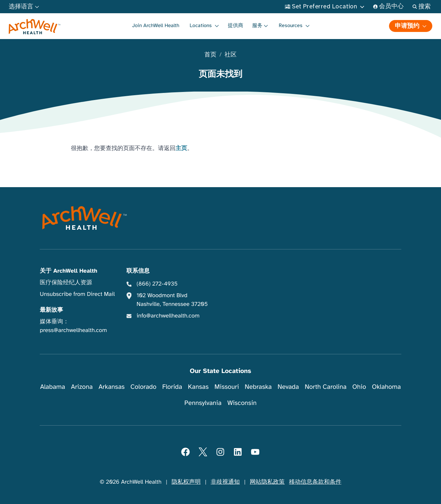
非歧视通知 (225, 482)
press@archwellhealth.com (73, 330)
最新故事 (51, 310)
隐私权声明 (186, 482)
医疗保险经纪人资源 (66, 283)
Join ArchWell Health (156, 25)
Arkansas (112, 387)
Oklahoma (386, 387)
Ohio (359, 387)
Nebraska (258, 387)
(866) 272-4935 (157, 284)
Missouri (227, 387)
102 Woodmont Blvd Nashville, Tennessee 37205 (172, 300)
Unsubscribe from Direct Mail (77, 294)
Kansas (198, 387)
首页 (210, 55)
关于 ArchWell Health (68, 271)
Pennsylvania (203, 403)
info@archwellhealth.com (168, 316)
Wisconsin (242, 403)
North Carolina (326, 387)
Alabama (53, 387)
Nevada (288, 387)
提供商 (236, 25)
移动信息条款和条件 (315, 482)
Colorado (143, 387)
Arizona (82, 387)
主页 (181, 148)
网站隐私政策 (267, 482)
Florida (172, 387)
